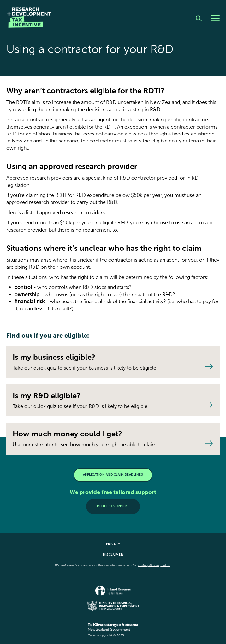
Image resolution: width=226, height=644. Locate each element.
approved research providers (72, 213)
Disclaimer (113, 555)
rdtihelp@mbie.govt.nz (154, 565)
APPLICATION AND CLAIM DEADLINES (113, 475)
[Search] (199, 18)
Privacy (113, 544)
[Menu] (215, 18)
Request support (113, 506)
